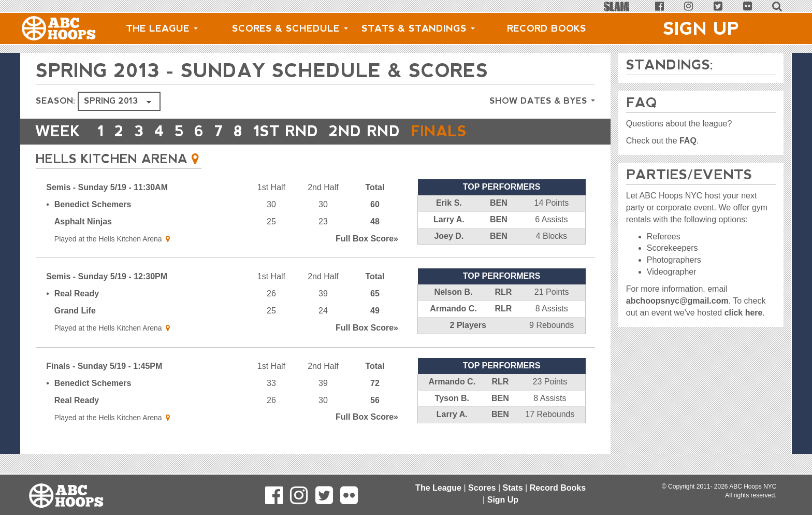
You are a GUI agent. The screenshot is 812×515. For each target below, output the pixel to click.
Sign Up (701, 28)
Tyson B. (452, 398)
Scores (482, 488)
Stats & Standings (418, 28)
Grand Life (75, 311)
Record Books (547, 28)
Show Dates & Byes (542, 101)
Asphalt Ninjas (83, 221)
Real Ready (77, 294)
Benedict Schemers (93, 204)
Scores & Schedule (290, 28)
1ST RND (286, 131)
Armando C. (453, 309)
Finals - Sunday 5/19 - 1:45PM (104, 366)
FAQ (688, 141)
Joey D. (449, 236)
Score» (367, 239)
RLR (503, 292)
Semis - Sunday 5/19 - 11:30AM (107, 187)
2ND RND (365, 131)
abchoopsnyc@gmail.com (677, 301)
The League (162, 28)
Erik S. (449, 203)
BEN (499, 203)
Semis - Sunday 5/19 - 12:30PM (107, 276)
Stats (512, 488)
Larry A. (449, 219)
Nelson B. (454, 292)
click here (744, 313)
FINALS (439, 131)
